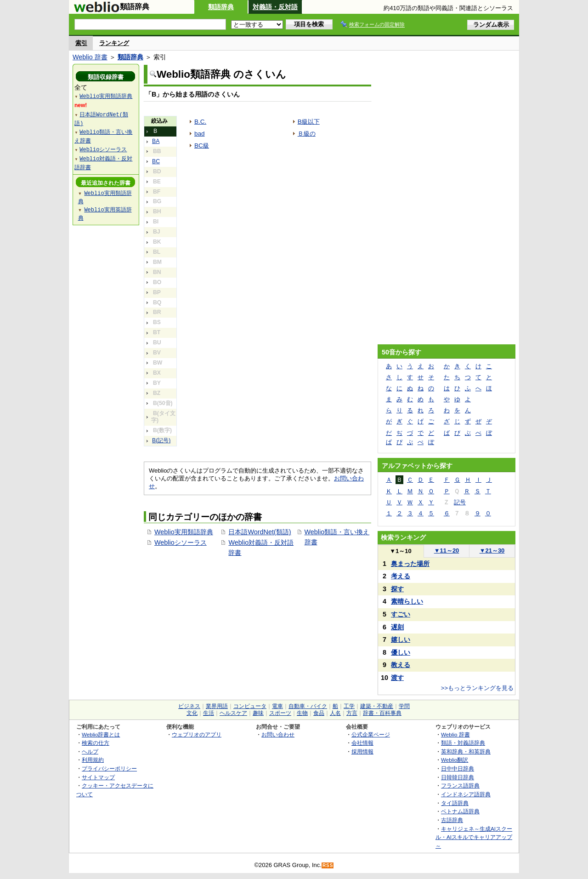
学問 (404, 706)
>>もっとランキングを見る (477, 688)
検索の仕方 (96, 743)
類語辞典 (221, 7)
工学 (349, 706)
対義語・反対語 (275, 7)
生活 (209, 713)
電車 (277, 706)
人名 (335, 713)
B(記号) (161, 440)
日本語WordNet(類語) (260, 532)
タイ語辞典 (455, 803)
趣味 (258, 713)
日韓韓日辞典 (458, 777)
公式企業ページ (371, 734)
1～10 (400, 551)
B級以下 (309, 122)
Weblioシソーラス (181, 542)
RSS (328, 865)
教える (401, 665)
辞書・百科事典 (382, 713)
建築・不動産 (377, 706)
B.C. (200, 122)
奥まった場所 (410, 564)
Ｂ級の (307, 134)
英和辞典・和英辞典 (466, 751)
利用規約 (93, 760)
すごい (401, 614)
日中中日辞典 (458, 768)
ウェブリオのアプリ (197, 734)
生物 (302, 713)
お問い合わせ (278, 734)
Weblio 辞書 (90, 57)
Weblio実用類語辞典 (184, 532)
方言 (352, 713)
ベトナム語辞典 (460, 811)
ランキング (114, 43)
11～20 (447, 551)
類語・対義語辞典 (463, 743)
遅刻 (397, 627)
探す (397, 589)
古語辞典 (452, 820)
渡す (397, 678)
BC (156, 161)
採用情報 (362, 751)
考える (401, 576)
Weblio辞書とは (101, 734)
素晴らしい (407, 601)
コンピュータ (250, 706)
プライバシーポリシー (109, 768)
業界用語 (217, 706)
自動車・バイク (308, 706)
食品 (319, 713)
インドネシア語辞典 (466, 794)
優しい (401, 652)
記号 (460, 502)
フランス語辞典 (460, 785)
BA (156, 141)
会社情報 (362, 743)
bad (199, 134)
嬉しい (401, 639)
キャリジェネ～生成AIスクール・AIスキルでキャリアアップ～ (474, 837)
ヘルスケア (233, 713)
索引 (81, 43)
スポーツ (280, 713)
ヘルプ (90, 751)
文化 (192, 713)
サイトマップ (98, 777)
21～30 (492, 551)
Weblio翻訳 (455, 760)
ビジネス (189, 706)
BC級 (202, 146)
